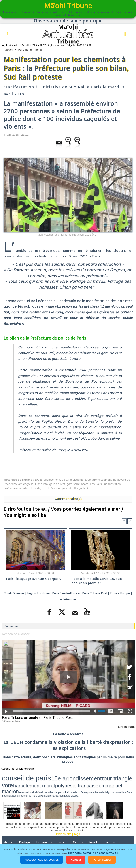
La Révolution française (85, 834)
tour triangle (68, 775)
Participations (116, 834)
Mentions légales (16, 840)
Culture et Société (88, 827)
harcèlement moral (96, 775)
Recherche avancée (15, 634)
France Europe (57, 599)
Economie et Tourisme (54, 827)
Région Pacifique (47, 593)
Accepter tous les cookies (42, 860)
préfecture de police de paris (22, 488)
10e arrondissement (47, 480)
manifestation (112, 484)
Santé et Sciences (32, 834)
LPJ (54, 779)
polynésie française (120, 775)
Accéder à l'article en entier (15, 768)
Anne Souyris (93, 780)
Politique (27, 827)
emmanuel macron (14, 779)
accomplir (100, 780)
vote (80, 775)
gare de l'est (57, 484)
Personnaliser (102, 860)
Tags (77, 819)
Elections (57, 834)
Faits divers (114, 827)
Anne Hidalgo (75, 780)
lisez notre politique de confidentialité (93, 853)
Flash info (41, 484)
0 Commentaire (10, 721)
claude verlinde (84, 780)
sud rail (71, 488)
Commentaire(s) (68, 499)
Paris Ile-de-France (30, 50)
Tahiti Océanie (18, 593)
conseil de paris (16, 775)
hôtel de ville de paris (44, 779)
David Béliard (117, 780)
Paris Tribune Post (113, 593)
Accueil (8, 50)
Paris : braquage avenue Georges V (33, 580)
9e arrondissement (100, 480)
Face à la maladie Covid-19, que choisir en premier (96, 582)
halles (123, 780)
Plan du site (64, 819)
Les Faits (96, 484)
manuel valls (31, 779)
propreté (68, 780)
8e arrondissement (74, 480)
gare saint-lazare (78, 484)
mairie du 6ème (61, 780)
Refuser (76, 860)
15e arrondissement (45, 775)
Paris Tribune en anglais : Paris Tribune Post (35, 717)
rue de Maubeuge (53, 488)
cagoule (28, 484)
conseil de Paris (108, 780)
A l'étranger (82, 599)
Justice (10, 834)
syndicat (83, 488)
